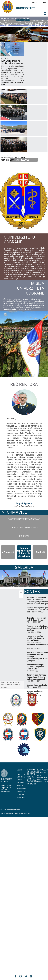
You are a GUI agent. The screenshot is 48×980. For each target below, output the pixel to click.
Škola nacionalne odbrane (6, 23)
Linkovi (20, 794)
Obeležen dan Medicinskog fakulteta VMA (13, 159)
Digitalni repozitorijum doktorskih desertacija (24, 552)
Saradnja (21, 789)
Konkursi (24, 536)
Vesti (19, 770)
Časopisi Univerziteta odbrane (24, 519)
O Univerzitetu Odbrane (23, 775)
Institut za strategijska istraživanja (42, 23)
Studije (20, 783)
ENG (45, 3)
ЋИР (33, 3)
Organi (20, 780)
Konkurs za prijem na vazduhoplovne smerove (12, 62)
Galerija (21, 791)
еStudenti (40, 552)
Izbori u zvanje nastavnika (24, 528)
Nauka (20, 786)
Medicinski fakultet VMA (30, 23)
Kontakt (21, 797)
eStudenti (42, 773)
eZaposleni (42, 770)
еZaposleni (8, 552)
